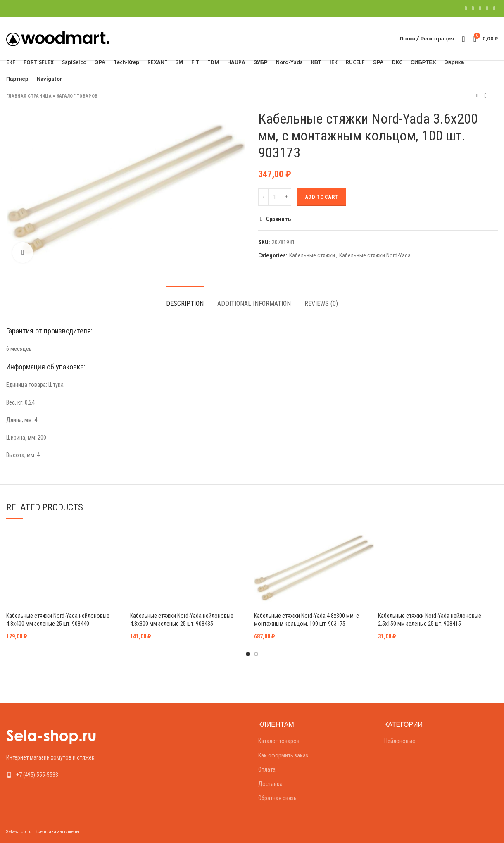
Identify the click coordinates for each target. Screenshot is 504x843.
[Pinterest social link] (480, 9)
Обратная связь (277, 798)
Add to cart (321, 197)
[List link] (63, 775)
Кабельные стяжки (312, 255)
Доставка (270, 784)
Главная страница (29, 96)
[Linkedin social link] (487, 9)
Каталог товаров (77, 96)
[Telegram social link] (494, 9)
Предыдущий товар (477, 96)
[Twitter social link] (473, 9)
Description (185, 304)
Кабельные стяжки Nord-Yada (375, 255)
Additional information (254, 304)
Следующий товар (494, 96)
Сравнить (278, 219)
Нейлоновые (400, 741)
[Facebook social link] (466, 9)
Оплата (267, 769)
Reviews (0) (321, 304)
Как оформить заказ (283, 755)
